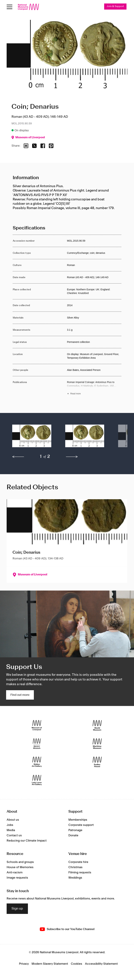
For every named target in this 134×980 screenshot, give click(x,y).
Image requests (17, 878)
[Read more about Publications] (94, 388)
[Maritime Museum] (97, 744)
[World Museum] (97, 725)
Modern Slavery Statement (50, 964)
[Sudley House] (97, 762)
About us (13, 820)
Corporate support (81, 825)
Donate (73, 835)
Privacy (24, 964)
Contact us (14, 835)
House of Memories (20, 867)
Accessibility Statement (101, 964)
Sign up (17, 909)
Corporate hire (78, 862)
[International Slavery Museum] (37, 744)
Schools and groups (20, 862)
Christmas (75, 867)
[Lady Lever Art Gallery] (37, 780)
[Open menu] (10, 7)
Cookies (77, 964)
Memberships (78, 820)
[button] (32, 438)
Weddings (75, 878)
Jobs (10, 825)
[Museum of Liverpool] (37, 725)
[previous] (18, 457)
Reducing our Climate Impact (27, 841)
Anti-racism (15, 873)
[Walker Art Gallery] (37, 762)
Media (11, 830)
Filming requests (80, 873)
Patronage (75, 830)
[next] (72, 457)
